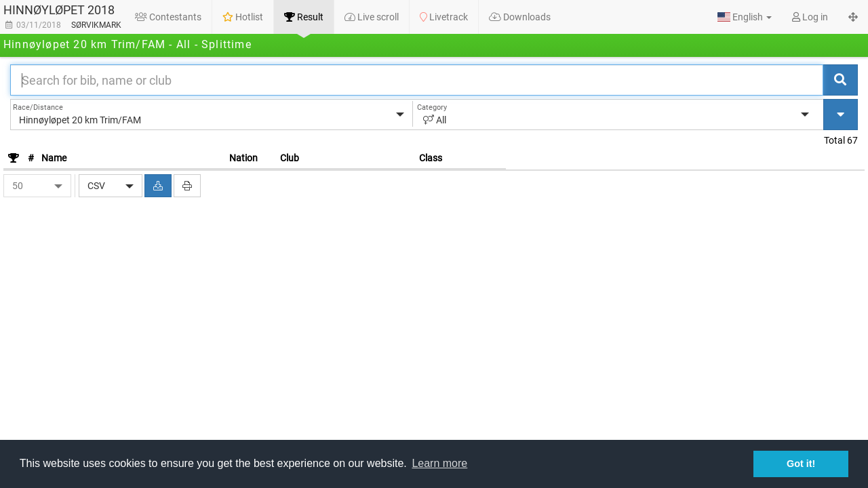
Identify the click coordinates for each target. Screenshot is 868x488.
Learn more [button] (439, 463)
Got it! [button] (801, 464)
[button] (745, 17)
